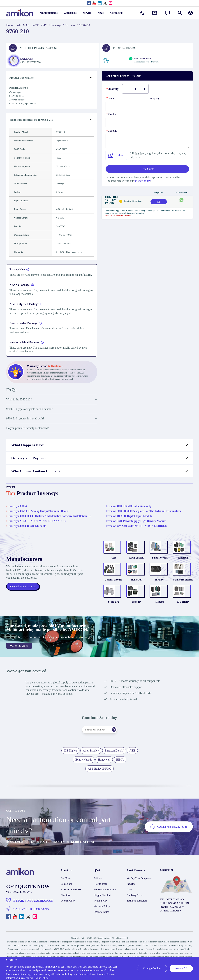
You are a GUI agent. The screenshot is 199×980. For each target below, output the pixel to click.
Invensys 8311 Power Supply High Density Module (136, 521)
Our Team (66, 893)
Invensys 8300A (18, 506)
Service (87, 13)
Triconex (70, 25)
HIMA (120, 775)
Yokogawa (113, 617)
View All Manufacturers (23, 594)
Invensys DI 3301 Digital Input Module (129, 516)
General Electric (113, 590)
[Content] (147, 141)
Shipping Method (102, 910)
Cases (130, 905)
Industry (131, 899)
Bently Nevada (160, 563)
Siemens (160, 617)
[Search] (120, 745)
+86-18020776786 (38, 924)
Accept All (181, 968)
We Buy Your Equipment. (140, 893)
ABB (113, 563)
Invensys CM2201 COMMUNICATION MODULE (136, 526)
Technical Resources (137, 916)
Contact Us (66, 899)
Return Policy (101, 916)
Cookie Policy (68, 916)
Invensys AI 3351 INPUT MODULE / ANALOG (37, 521)
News (101, 13)
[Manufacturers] (191, 13)
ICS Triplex (183, 617)
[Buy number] (135, 89)
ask (159, 202)
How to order (100, 899)
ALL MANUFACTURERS (32, 25)
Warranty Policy (102, 921)
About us (65, 910)
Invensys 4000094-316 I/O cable (27, 526)
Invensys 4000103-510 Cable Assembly (129, 506)
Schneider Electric (183, 590)
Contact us (117, 13)
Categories (70, 13)
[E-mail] (126, 106)
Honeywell (137, 590)
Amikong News (135, 910)
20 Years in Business (71, 905)
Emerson (183, 563)
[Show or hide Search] (180, 13)
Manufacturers (49, 13)
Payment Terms (101, 927)
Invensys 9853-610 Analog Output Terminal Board (38, 511)
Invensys (56, 25)
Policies (98, 893)
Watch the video (19, 661)
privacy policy (142, 181)
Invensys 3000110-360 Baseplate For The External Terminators (143, 511)
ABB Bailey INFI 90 (100, 784)
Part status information (105, 905)
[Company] (169, 106)
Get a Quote (147, 169)
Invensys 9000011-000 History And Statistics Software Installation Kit (50, 516)
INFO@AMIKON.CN (40, 916)
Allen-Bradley (137, 563)
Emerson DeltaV (114, 766)
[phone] (147, 123)
